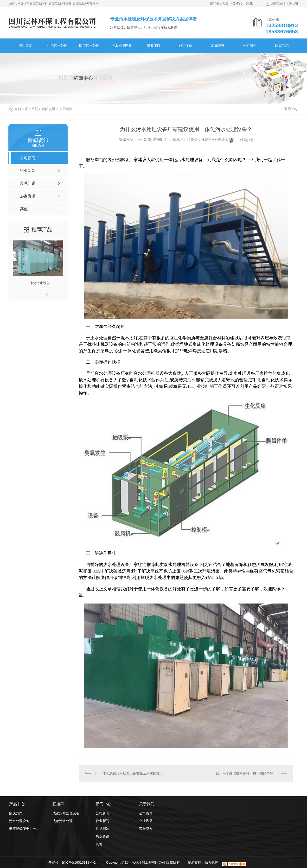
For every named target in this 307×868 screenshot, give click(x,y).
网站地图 (221, 3)
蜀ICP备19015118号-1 (79, 862)
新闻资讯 (218, 46)
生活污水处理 (57, 46)
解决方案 (16, 813)
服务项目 (153, 46)
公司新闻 (66, 109)
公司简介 (250, 46)
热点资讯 (102, 836)
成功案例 (185, 46)
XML (250, 3)
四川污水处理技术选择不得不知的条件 (244, 773)
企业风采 (146, 821)
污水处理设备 (122, 46)
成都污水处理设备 (215, 140)
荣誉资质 (146, 829)
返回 (290, 109)
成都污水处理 (63, 821)
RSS (239, 3)
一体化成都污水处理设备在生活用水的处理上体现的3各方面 (132, 773)
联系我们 (282, 46)
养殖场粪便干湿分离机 (25, 829)
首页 (35, 109)
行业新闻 (102, 821)
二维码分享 (245, 140)
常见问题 (102, 829)
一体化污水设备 (38, 283)
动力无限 (211, 863)
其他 (99, 844)
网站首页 (25, 46)
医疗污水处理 (89, 46)
